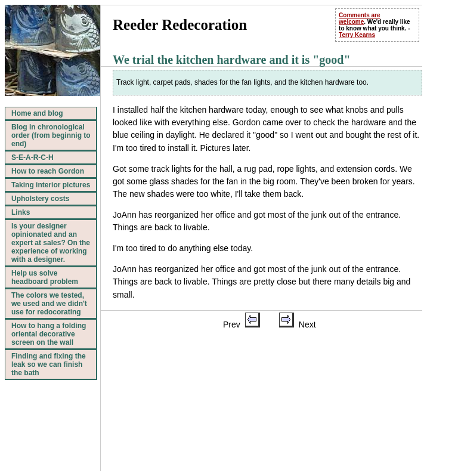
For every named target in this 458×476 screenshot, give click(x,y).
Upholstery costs (40, 199)
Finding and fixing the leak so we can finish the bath (49, 364)
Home (272, 449)
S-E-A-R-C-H (33, 157)
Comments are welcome (359, 18)
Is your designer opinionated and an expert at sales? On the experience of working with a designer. (51, 243)
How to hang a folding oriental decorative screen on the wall (49, 334)
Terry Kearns (357, 35)
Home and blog (37, 113)
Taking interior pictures (51, 185)
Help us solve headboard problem (45, 277)
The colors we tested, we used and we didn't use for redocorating (49, 304)
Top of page (228, 449)
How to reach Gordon (48, 171)
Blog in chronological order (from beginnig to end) (51, 135)
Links (21, 212)
